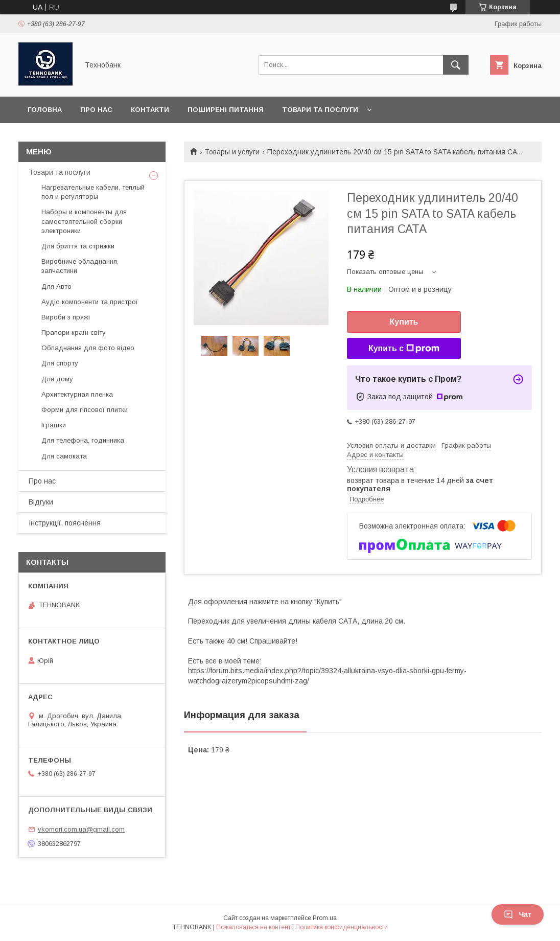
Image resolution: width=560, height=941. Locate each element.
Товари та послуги (320, 110)
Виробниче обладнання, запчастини (80, 266)
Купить (404, 322)
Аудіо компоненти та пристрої (90, 302)
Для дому (57, 379)
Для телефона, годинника (83, 440)
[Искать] (456, 65)
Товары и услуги (232, 152)
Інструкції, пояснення (65, 523)
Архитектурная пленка (77, 394)
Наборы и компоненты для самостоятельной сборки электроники (84, 221)
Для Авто (56, 286)
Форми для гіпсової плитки (85, 410)
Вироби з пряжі (66, 317)
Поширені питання (226, 110)
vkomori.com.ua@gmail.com (81, 829)
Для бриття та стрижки (78, 246)
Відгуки (41, 502)
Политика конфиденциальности (342, 927)
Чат (518, 914)
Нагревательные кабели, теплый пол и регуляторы (93, 192)
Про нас (96, 110)
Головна (45, 110)
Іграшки (54, 425)
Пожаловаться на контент (253, 927)
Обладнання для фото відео (88, 348)
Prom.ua (325, 918)
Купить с (404, 349)
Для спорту (60, 363)
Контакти (150, 110)
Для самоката (64, 456)
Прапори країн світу (74, 332)
